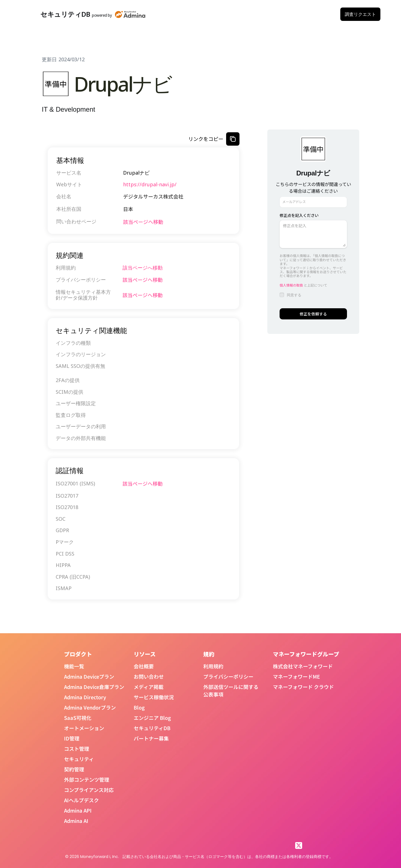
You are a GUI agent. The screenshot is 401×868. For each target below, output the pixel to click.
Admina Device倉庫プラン (94, 687)
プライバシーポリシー (228, 676)
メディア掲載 (149, 687)
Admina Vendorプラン (90, 707)
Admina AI (76, 821)
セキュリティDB (152, 728)
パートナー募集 (151, 738)
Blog (139, 707)
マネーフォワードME (296, 676)
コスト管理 (77, 749)
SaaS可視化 (78, 718)
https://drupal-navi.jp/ (150, 184)
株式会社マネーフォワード (303, 666)
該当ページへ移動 (143, 222)
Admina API (78, 810)
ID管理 (72, 738)
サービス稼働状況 (154, 697)
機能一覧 (74, 666)
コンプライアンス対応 (89, 790)
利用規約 (213, 666)
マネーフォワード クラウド (303, 687)
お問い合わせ (149, 676)
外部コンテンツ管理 (87, 779)
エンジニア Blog (152, 718)
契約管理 (74, 769)
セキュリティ (79, 759)
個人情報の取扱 (291, 285)
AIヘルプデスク (81, 800)
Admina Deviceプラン (89, 676)
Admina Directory (85, 697)
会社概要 (144, 666)
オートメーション (84, 728)
